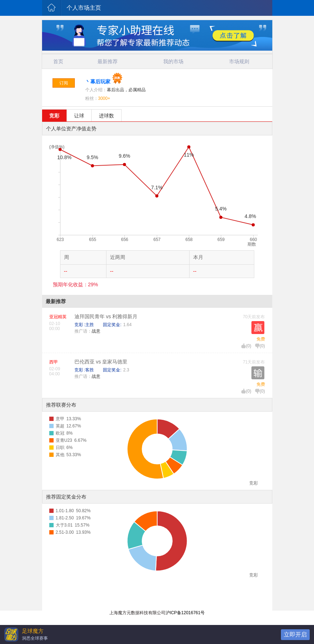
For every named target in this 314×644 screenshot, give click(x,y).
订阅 (64, 83)
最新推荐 (108, 61)
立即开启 (295, 634)
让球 (79, 116)
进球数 (106, 116)
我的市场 (173, 61)
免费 (261, 339)
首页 (58, 61)
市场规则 (239, 61)
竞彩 (54, 116)
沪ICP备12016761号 (185, 613)
